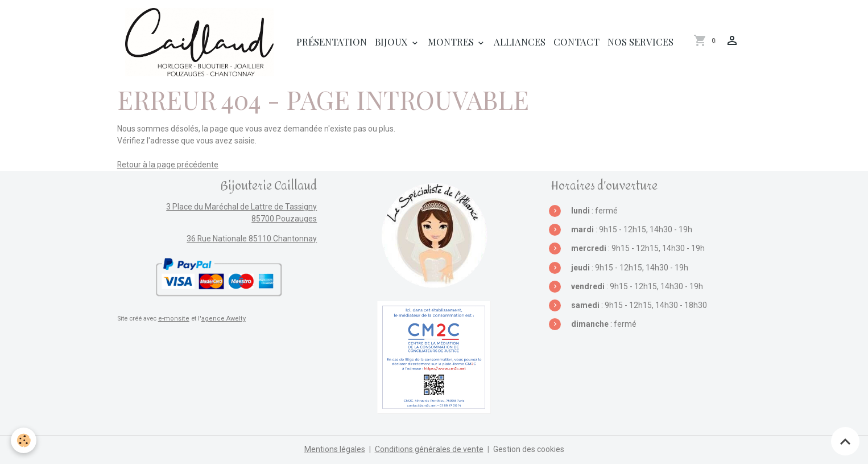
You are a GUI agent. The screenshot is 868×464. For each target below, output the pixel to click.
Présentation (332, 42)
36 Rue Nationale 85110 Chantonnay (251, 239)
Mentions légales (335, 449)
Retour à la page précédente (168, 165)
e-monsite (173, 319)
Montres (452, 42)
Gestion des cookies (529, 449)
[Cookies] (24, 440)
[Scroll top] (845, 441)
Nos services (640, 42)
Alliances (520, 42)
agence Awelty (220, 319)
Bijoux (392, 42)
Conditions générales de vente (429, 449)
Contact (576, 42)
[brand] (201, 42)
